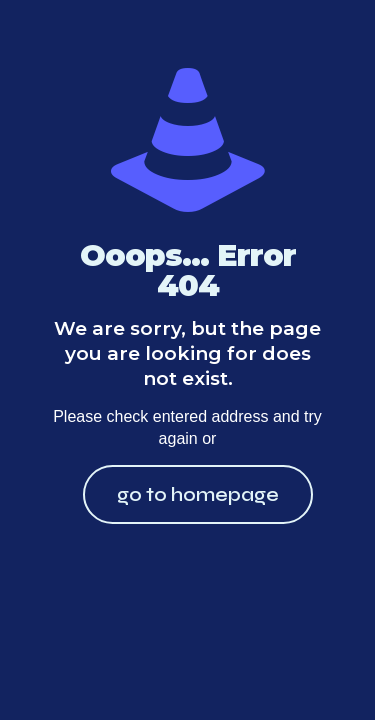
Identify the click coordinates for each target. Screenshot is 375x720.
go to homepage (198, 494)
